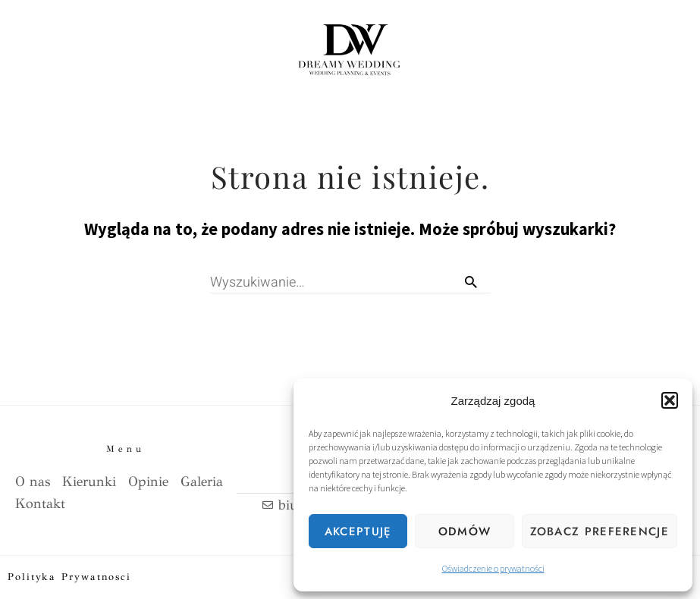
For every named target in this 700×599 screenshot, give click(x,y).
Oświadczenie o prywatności (493, 568)
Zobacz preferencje (600, 532)
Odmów (465, 532)
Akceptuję (358, 532)
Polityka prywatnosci (69, 577)
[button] (670, 400)
